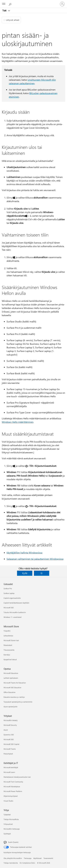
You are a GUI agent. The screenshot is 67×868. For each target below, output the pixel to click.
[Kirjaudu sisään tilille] (62, 4)
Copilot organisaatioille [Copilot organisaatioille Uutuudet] (12, 598)
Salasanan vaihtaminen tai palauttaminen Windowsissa (35, 559)
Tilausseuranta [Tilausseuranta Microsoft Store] (9, 650)
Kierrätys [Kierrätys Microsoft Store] (7, 655)
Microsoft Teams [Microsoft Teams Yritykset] (10, 749)
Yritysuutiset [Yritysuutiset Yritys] (8, 824)
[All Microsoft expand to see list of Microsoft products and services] (4, 4)
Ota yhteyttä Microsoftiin (13, 858)
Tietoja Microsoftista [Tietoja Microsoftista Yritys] (11, 819)
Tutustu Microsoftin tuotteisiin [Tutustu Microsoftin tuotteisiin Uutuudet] (15, 612)
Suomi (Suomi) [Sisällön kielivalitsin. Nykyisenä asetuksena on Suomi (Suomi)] (13, 842)
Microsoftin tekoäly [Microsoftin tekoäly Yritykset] (11, 720)
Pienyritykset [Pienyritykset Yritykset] (8, 754)
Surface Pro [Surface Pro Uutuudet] (8, 588)
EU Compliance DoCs (27, 863)
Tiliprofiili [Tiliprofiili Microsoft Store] (7, 631)
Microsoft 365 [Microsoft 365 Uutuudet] (9, 608)
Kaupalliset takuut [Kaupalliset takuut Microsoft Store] (10, 659)
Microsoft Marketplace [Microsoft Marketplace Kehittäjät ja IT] (12, 787)
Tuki (5, 10)
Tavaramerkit (48, 858)
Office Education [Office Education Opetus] (9, 692)
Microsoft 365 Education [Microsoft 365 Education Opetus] (12, 687)
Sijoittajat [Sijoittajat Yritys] (7, 834)
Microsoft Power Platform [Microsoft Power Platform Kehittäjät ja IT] (13, 791)
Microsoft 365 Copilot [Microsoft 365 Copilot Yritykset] (11, 744)
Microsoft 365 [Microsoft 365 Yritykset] (9, 739)
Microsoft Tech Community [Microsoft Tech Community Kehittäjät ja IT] (13, 782)
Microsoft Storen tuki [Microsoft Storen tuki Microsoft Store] (11, 640)
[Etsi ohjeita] (10, 4)
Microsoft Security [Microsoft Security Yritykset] (10, 725)
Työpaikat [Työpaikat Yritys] (7, 815)
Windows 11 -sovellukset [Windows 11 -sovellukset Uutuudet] (13, 617)
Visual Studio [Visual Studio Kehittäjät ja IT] (8, 801)
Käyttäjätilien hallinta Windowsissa (24, 553)
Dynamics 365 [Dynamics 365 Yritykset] (9, 735)
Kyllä (25, 573)
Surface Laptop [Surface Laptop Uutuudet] (9, 593)
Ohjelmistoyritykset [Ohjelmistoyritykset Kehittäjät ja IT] (11, 796)
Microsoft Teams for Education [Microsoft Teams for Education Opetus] (15, 683)
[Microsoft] (33, 2)
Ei (42, 573)
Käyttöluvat (37, 858)
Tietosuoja (28, 858)
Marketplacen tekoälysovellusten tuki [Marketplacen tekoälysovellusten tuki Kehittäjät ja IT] (17, 777)
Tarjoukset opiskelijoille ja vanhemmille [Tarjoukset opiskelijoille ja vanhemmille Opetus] (18, 702)
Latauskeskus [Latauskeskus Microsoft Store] (8, 636)
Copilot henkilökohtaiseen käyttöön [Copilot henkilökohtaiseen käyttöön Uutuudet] (16, 603)
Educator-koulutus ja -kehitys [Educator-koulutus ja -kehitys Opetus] (14, 697)
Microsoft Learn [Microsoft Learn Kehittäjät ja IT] (9, 772)
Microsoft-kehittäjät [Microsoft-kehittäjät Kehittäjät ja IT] (11, 767)
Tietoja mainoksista (11, 863)
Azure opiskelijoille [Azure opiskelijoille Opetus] (10, 707)
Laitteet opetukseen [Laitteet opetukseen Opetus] (11, 678)
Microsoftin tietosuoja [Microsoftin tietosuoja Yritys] (12, 829)
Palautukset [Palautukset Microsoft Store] (8, 645)
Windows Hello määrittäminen (18, 422)
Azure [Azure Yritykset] (6, 730)
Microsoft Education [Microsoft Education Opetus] (11, 673)
